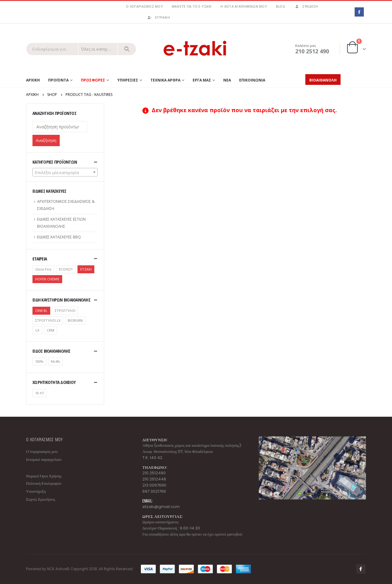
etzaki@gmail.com (161, 507)
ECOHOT (66, 269)
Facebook (361, 569)
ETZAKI (86, 269)
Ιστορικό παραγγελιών (44, 459)
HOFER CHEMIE (47, 279)
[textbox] (65, 173)
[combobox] (65, 172)
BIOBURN (75, 320)
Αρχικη (33, 80)
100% (39, 361)
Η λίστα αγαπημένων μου (244, 6)
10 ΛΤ (40, 393)
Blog (281, 6)
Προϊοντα (58, 80)
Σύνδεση (306, 6)
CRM (51, 330)
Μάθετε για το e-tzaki (192, 6)
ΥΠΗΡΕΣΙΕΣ (128, 80)
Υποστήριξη (36, 491)
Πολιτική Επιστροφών (44, 483)
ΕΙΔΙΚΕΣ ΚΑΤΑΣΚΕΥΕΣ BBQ (59, 237)
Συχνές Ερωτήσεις (41, 499)
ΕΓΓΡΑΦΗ (158, 17)
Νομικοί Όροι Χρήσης (44, 476)
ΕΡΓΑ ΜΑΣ (202, 80)
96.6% (55, 361)
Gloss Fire (43, 269)
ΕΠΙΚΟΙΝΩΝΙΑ (252, 80)
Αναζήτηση (46, 140)
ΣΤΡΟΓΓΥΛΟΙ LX (48, 320)
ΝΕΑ (227, 80)
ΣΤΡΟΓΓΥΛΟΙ (65, 311)
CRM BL (41, 311)
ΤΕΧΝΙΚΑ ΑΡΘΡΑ (165, 80)
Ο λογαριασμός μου (144, 6)
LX (37, 330)
